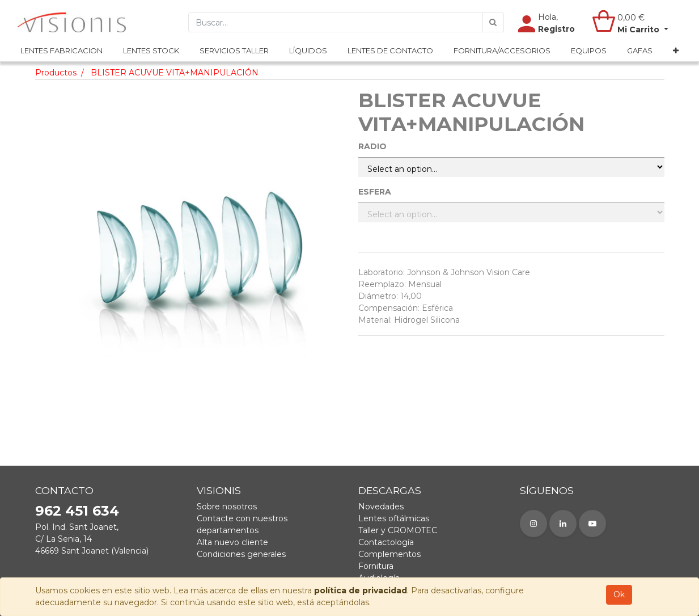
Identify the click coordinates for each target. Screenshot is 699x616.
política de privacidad (361, 590)
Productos (56, 73)
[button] (676, 52)
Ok (619, 594)
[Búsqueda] (493, 23)
